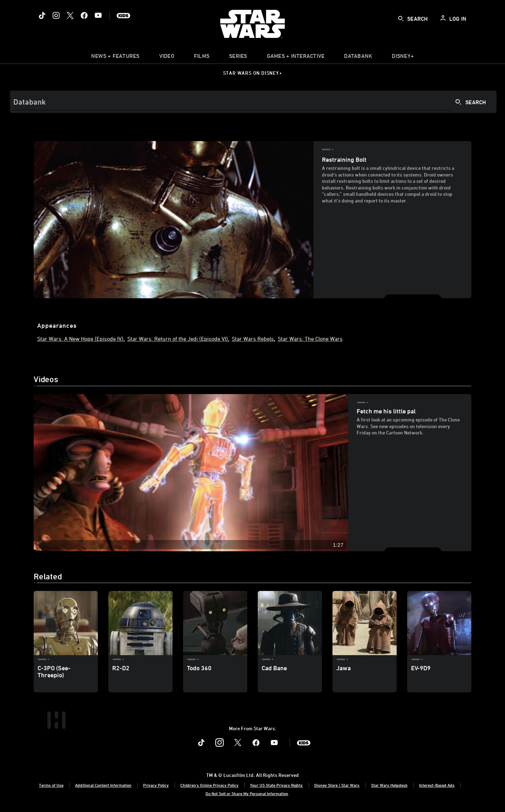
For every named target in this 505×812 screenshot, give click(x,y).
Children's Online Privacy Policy (209, 785)
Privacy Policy (156, 785)
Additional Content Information (103, 785)
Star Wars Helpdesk (389, 785)
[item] (115, 58)
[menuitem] (167, 58)
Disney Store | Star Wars (337, 785)
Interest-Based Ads (437, 785)
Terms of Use (51, 785)
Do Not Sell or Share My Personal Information (247, 793)
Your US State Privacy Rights (276, 785)
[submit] (401, 19)
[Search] (253, 102)
